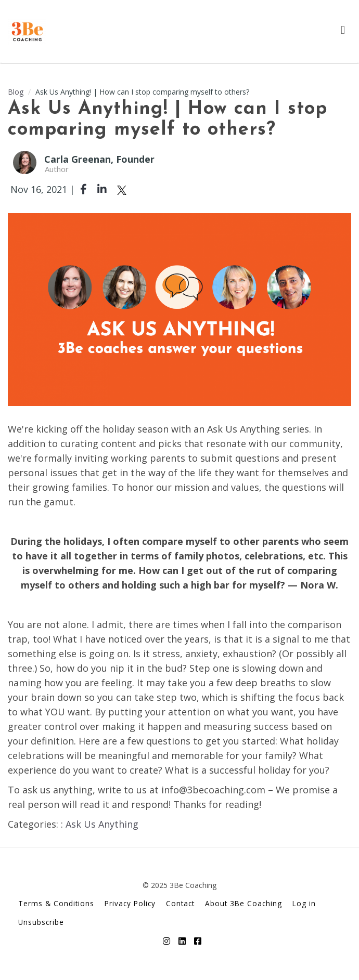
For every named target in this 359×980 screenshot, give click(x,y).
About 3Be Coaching (243, 903)
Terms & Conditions (56, 903)
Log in (304, 903)
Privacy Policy (130, 903)
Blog (16, 92)
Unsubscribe (41, 922)
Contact (180, 903)
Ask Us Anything (102, 824)
